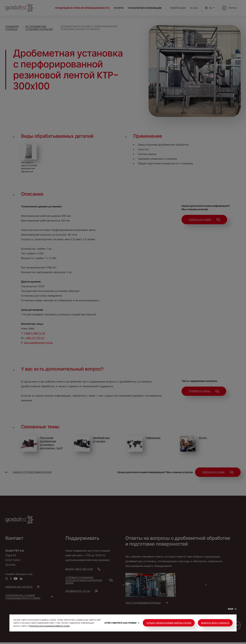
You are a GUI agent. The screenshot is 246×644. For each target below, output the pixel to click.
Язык (232, 609)
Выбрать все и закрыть (215, 623)
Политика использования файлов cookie (49, 626)
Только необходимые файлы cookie (169, 623)
